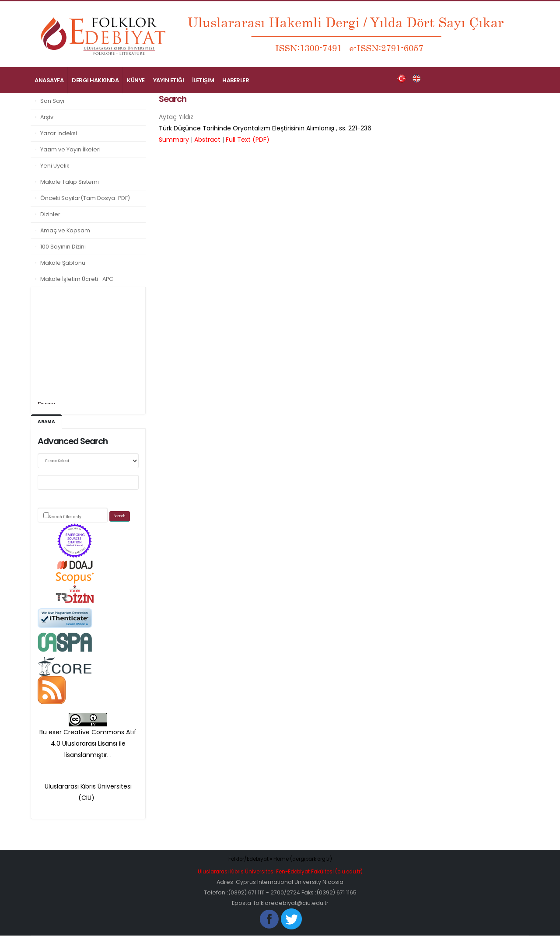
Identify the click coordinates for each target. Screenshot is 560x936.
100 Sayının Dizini (63, 247)
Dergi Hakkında (95, 80)
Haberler (236, 80)
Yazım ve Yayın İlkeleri (70, 149)
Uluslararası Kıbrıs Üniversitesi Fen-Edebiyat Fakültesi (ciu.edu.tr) (280, 872)
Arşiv (47, 117)
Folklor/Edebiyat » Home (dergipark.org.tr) (280, 859)
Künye (136, 80)
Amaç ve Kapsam (65, 230)
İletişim (203, 80)
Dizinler (50, 214)
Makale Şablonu (63, 263)
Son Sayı (52, 101)
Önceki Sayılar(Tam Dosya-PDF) (85, 198)
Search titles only (65, 517)
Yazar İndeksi (59, 133)
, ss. (265, 128)
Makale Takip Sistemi (70, 182)
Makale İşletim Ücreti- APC (77, 279)
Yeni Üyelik (55, 166)
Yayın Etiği (169, 80)
